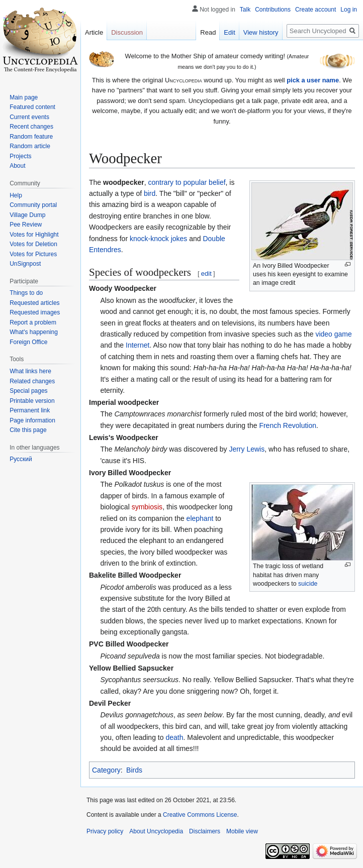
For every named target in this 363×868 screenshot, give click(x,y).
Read (208, 32)
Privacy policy (105, 831)
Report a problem (33, 322)
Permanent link (30, 410)
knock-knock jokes (158, 239)
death (174, 737)
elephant (200, 518)
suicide (308, 584)
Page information (32, 420)
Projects (20, 156)
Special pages (28, 391)
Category (106, 770)
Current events (29, 117)
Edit (229, 32)
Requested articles (34, 303)
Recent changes (31, 127)
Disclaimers (205, 831)
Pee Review (26, 225)
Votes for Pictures (33, 254)
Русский (21, 459)
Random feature (31, 137)
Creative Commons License (200, 815)
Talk (245, 10)
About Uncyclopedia (156, 831)
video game (333, 334)
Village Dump (27, 215)
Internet (138, 345)
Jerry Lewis (247, 449)
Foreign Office (28, 342)
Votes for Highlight (34, 235)
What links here (30, 371)
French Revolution (288, 425)
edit (206, 274)
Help (16, 195)
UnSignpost (25, 264)
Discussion (127, 32)
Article (94, 32)
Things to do (26, 293)
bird (150, 193)
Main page (24, 97)
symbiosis (147, 507)
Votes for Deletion (33, 244)
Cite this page (28, 430)
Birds (134, 770)
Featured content (32, 107)
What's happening (34, 332)
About (17, 166)
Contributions (273, 10)
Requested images (35, 312)
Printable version (32, 401)
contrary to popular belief (187, 182)
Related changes (32, 381)
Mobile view (242, 831)
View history (261, 32)
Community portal (33, 205)
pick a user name (313, 80)
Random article (30, 146)
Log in (349, 10)
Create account (315, 10)
